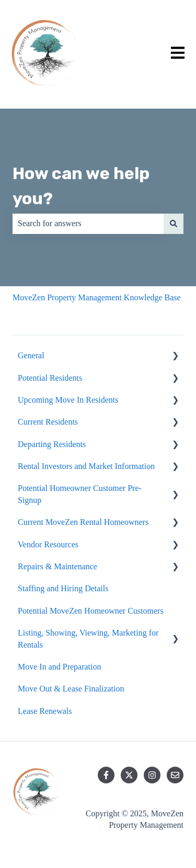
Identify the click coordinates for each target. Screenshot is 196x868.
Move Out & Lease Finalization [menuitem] (71, 689)
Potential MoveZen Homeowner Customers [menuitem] (91, 611)
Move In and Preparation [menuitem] (60, 667)
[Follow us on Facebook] (106, 775)
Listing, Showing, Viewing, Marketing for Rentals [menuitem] (88, 638)
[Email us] (175, 775)
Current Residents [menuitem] (48, 422)
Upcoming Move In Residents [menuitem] (68, 400)
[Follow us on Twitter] (129, 775)
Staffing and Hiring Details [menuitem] (63, 588)
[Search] (174, 224)
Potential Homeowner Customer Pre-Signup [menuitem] (80, 494)
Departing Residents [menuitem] (52, 444)
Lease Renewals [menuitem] (45, 711)
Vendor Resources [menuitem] (48, 544)
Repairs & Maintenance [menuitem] (57, 566)
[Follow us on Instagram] (152, 775)
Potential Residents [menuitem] (50, 378)
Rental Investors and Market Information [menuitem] (86, 466)
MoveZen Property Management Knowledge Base (97, 297)
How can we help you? (81, 186)
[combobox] (88, 224)
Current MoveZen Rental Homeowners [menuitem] (83, 522)
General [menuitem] (31, 355)
